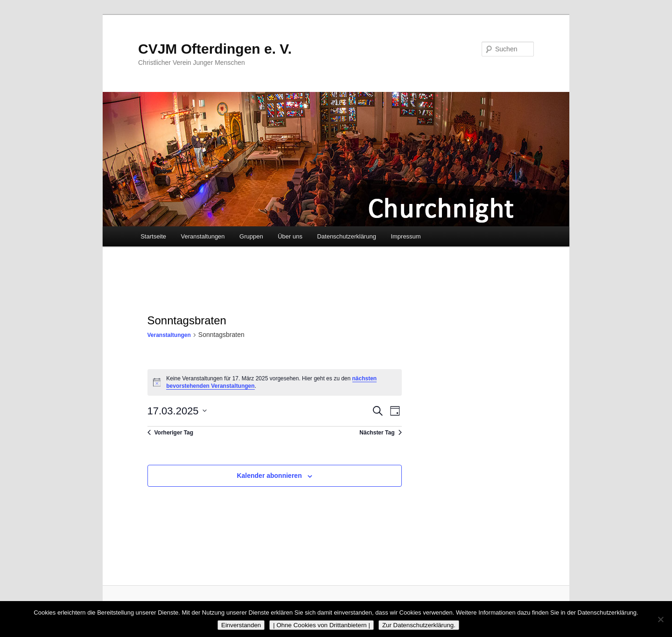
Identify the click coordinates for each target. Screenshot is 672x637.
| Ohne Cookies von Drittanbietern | (322, 625)
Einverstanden (241, 625)
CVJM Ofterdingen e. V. (215, 49)
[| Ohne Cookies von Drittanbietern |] (660, 619)
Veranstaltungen (203, 236)
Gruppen (251, 236)
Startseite (153, 236)
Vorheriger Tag (171, 433)
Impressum (406, 236)
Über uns (290, 236)
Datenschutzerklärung (346, 236)
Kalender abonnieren (269, 476)
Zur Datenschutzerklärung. (419, 625)
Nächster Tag (380, 433)
